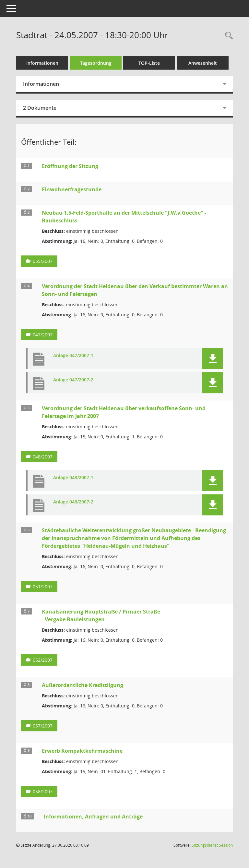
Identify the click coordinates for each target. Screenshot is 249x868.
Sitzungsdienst (212, 845)
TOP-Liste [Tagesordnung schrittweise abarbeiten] (149, 63)
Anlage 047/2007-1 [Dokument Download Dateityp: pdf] (73, 356)
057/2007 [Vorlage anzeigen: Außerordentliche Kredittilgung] (43, 726)
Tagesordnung (96, 63)
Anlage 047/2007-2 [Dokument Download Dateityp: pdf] (73, 380)
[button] (213, 359)
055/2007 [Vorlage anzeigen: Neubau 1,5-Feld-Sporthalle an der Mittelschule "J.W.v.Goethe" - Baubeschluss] (43, 261)
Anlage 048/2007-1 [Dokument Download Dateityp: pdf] (73, 478)
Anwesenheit (203, 63)
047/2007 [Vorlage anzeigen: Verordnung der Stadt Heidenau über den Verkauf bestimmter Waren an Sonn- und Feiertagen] (43, 335)
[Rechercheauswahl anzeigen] (227, 36)
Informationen (42, 63)
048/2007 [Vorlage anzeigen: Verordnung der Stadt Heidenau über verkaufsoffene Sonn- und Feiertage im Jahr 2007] (43, 457)
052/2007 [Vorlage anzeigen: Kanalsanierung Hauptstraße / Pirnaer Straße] (43, 660)
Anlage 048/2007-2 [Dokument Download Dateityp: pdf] (73, 502)
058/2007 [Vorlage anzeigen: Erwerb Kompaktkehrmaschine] (43, 791)
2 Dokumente (40, 108)
